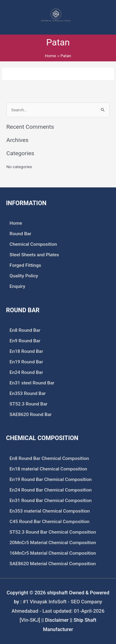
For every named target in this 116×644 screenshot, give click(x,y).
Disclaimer (57, 620)
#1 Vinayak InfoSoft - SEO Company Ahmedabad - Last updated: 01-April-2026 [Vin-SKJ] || (58, 611)
